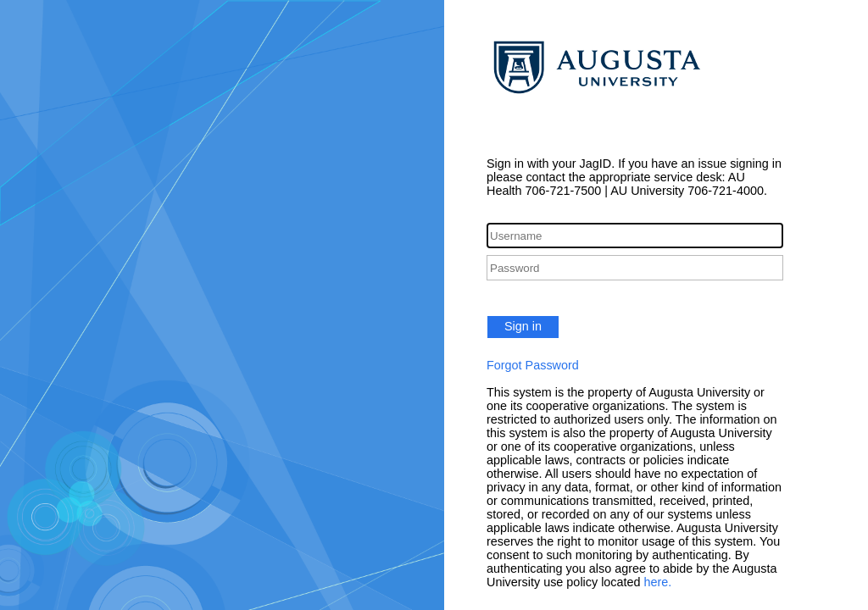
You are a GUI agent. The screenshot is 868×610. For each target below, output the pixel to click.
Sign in (523, 326)
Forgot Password (533, 365)
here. (658, 582)
